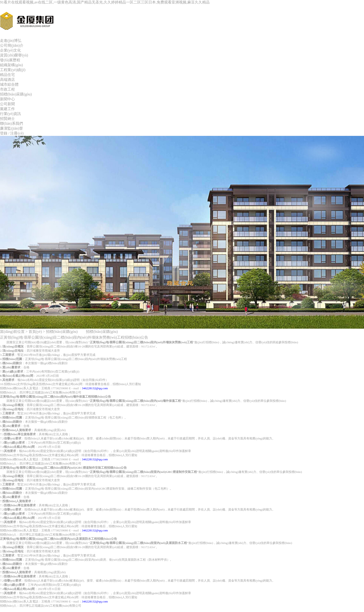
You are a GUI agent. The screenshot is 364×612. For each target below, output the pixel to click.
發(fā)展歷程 (10, 60)
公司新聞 (7, 104)
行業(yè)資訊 (10, 114)
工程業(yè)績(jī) (13, 70)
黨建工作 (7, 109)
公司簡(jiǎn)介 (12, 45)
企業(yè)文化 (10, 50)
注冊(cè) (17, 133)
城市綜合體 (9, 84)
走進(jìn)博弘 (11, 41)
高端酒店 (7, 80)
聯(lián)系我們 (11, 123)
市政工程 (7, 89)
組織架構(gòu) (11, 65)
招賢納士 (7, 119)
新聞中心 (7, 99)
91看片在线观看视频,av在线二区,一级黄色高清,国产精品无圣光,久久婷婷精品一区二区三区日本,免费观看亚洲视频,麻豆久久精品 (105, 2)
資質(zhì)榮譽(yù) (14, 55)
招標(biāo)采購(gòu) (16, 94)
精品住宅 (7, 75)
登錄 (4, 133)
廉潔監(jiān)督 (11, 128)
